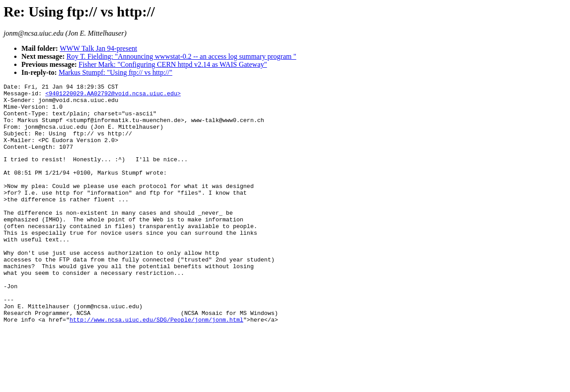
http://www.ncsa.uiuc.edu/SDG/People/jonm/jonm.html (156, 366)
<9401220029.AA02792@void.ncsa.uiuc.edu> (113, 96)
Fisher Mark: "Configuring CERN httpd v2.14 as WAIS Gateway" (173, 64)
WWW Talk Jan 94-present (98, 48)
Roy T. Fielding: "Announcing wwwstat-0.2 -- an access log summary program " (181, 56)
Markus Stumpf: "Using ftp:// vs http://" (116, 72)
